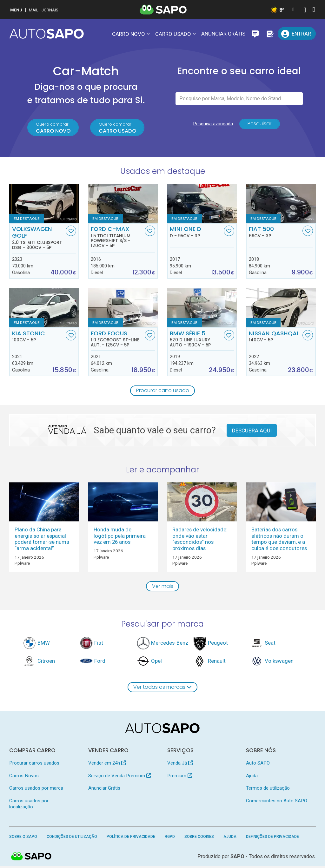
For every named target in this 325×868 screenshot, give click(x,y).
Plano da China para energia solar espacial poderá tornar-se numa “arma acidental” (42, 540)
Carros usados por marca (36, 790)
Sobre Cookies (199, 838)
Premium (180, 778)
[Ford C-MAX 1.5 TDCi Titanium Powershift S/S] (123, 204)
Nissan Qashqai (275, 337)
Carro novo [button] (129, 34)
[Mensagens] (255, 34)
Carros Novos (24, 778)
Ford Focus (117, 340)
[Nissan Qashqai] (281, 309)
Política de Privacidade (131, 838)
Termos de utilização (268, 790)
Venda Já (180, 765)
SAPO (237, 858)
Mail (34, 10)
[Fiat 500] (281, 204)
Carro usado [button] (173, 34)
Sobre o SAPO (23, 838)
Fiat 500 (275, 233)
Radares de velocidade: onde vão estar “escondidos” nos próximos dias (200, 540)
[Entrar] (297, 34)
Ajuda (252, 778)
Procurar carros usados (34, 765)
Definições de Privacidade (272, 838)
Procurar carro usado (162, 391)
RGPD (170, 838)
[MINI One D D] (202, 204)
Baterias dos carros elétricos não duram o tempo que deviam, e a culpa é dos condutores (279, 540)
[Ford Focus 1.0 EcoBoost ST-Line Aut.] (123, 309)
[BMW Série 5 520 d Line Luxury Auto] (202, 309)
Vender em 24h (107, 765)
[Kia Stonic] (44, 309)
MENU (16, 10)
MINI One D (196, 233)
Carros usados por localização (29, 806)
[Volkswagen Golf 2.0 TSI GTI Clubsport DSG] (44, 204)
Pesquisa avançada (212, 126)
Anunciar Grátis (223, 34)
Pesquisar (259, 126)
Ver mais (162, 588)
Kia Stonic (38, 337)
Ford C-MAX (117, 238)
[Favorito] (71, 232)
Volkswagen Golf (38, 239)
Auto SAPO (258, 765)
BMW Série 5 (196, 340)
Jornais (50, 10)
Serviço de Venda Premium (120, 778)
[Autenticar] (305, 11)
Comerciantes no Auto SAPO (277, 803)
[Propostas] (270, 34)
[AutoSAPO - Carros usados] (46, 34)
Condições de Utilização (72, 838)
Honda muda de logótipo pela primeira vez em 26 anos (120, 537)
